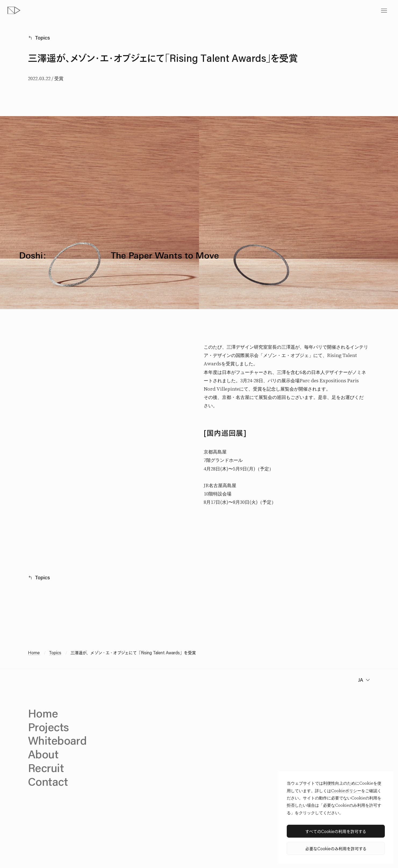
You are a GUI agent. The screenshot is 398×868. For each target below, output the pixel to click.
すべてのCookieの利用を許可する (336, 831)
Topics (42, 38)
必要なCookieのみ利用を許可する (336, 849)
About (43, 754)
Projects (48, 727)
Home (34, 653)
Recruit (46, 768)
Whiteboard (57, 740)
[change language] (363, 680)
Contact (48, 781)
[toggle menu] (384, 10)
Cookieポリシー (346, 791)
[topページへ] (14, 10)
